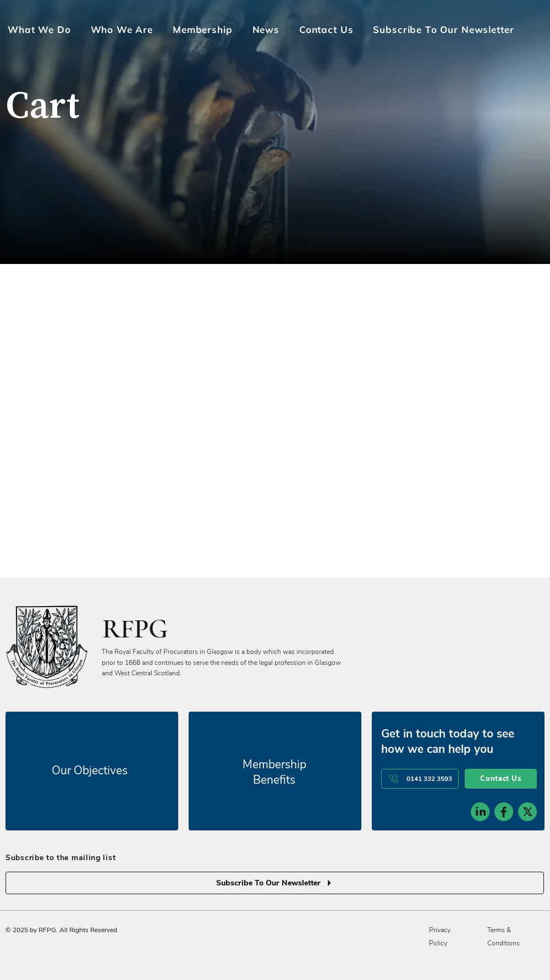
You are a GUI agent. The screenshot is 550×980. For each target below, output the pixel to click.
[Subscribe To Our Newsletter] (275, 782)
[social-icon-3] (527, 711)
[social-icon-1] (480, 711)
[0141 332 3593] (420, 678)
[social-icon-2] (504, 711)
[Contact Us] (501, 678)
